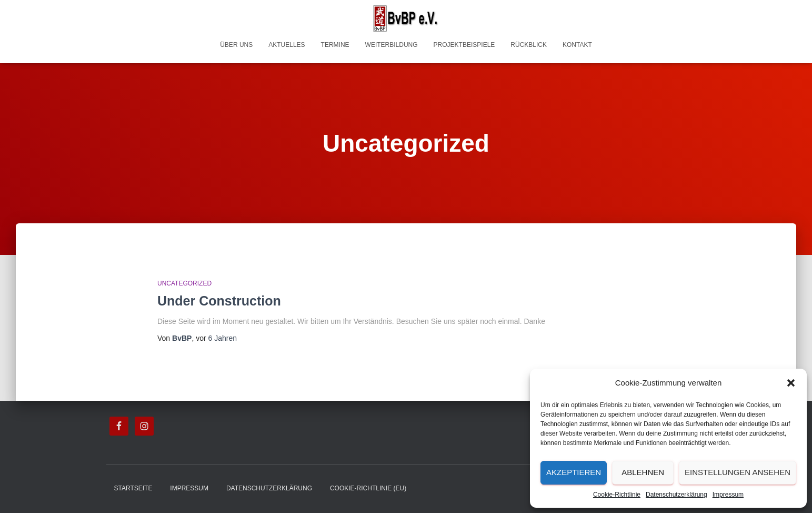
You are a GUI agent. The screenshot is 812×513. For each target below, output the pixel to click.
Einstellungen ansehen (738, 472)
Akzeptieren (574, 472)
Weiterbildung (392, 45)
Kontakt (577, 45)
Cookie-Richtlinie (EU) (368, 488)
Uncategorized (184, 283)
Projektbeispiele (464, 45)
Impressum (728, 495)
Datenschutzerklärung (676, 495)
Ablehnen (643, 472)
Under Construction (219, 301)
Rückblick (529, 45)
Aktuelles (287, 45)
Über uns (236, 45)
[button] (791, 383)
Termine (335, 45)
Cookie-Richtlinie (617, 495)
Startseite (133, 488)
